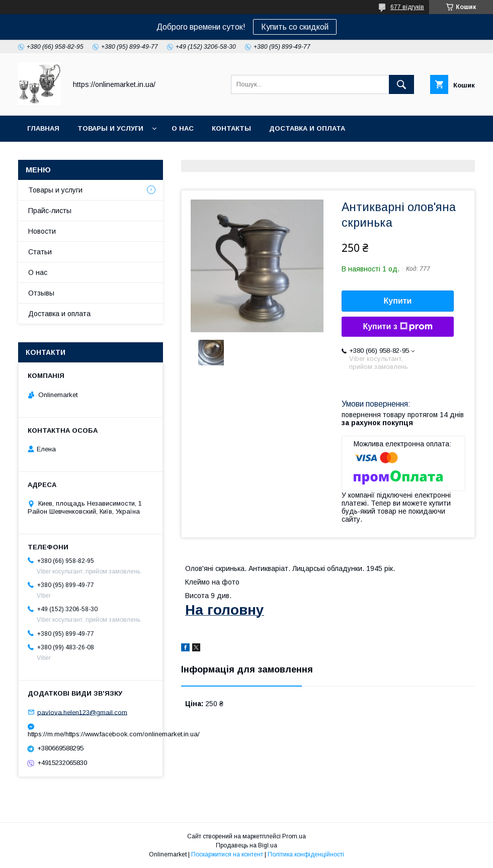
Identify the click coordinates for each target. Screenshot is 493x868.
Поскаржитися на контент (227, 854)
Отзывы (41, 293)
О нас (183, 128)
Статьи (40, 252)
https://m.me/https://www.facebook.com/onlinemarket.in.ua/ (91, 734)
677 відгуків (407, 7)
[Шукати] (401, 84)
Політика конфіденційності (306, 854)
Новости (42, 231)
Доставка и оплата (307, 128)
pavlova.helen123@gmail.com (82, 712)
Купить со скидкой (295, 27)
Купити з (397, 327)
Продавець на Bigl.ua (247, 845)
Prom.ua (294, 836)
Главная (43, 128)
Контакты (231, 128)
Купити (398, 301)
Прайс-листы (50, 211)
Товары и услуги (110, 128)
